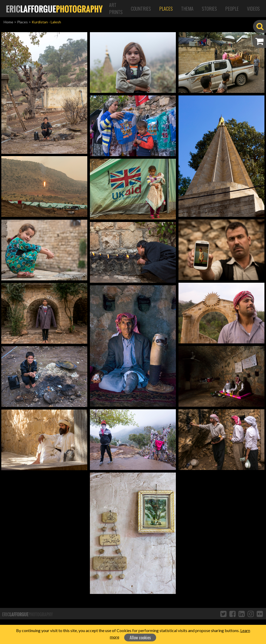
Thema (187, 9)
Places (166, 9)
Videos (253, 9)
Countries (141, 9)
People (232, 9)
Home (8, 22)
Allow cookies (140, 638)
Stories (209, 9)
